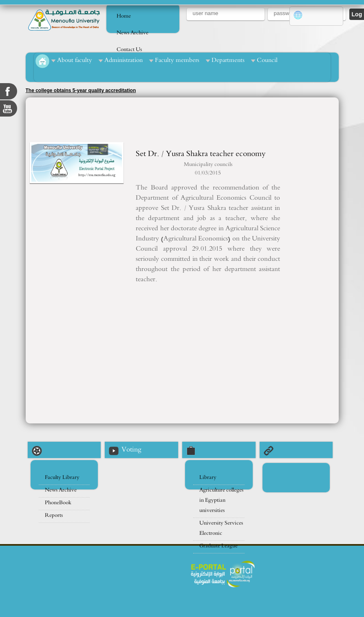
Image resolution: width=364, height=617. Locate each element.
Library (208, 477)
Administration (124, 60)
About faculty (75, 60)
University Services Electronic (221, 528)
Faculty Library (62, 477)
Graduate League (218, 546)
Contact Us (129, 50)
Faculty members (177, 60)
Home (124, 16)
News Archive (132, 33)
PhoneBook (58, 503)
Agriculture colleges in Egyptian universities (221, 500)
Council (267, 60)
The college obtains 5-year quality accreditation (81, 90)
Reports (54, 515)
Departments (228, 60)
